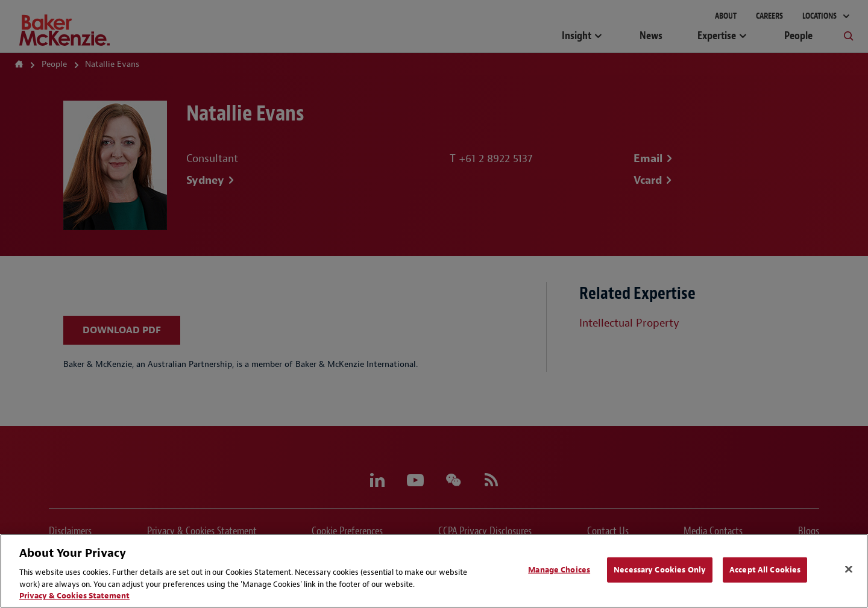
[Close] (849, 569)
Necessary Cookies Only (660, 570)
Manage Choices (559, 570)
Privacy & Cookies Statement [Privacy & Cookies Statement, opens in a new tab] (74, 596)
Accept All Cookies (765, 570)
